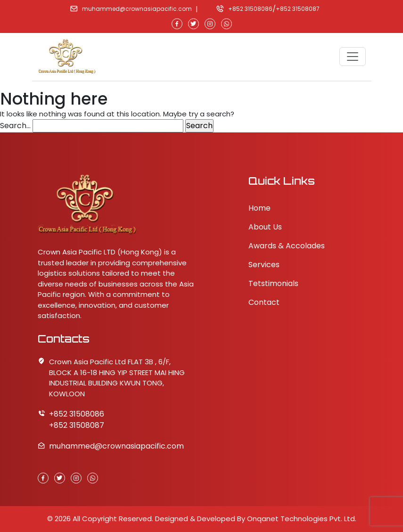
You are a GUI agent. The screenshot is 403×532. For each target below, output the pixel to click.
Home (259, 208)
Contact (264, 302)
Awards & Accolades (287, 246)
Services (264, 265)
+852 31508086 (250, 9)
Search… (15, 126)
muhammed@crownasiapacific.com (137, 9)
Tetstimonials (273, 283)
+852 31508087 (298, 9)
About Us (265, 227)
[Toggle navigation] (353, 57)
